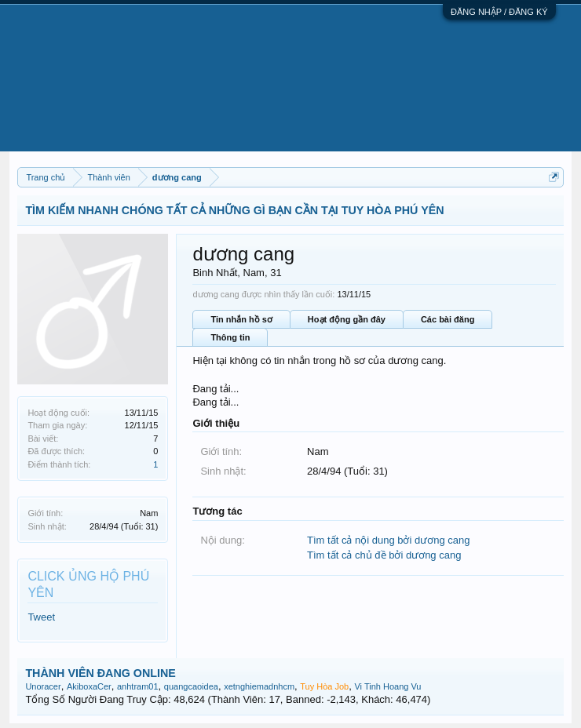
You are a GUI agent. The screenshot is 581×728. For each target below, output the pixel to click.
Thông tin (230, 337)
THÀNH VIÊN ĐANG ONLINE (100, 673)
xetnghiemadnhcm (259, 686)
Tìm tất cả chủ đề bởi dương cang (384, 555)
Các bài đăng (448, 319)
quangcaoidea (191, 686)
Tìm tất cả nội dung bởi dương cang (388, 540)
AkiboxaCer (89, 686)
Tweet (41, 617)
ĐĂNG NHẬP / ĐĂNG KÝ (499, 12)
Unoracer (43, 686)
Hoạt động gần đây (347, 319)
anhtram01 (138, 686)
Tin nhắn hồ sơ (241, 319)
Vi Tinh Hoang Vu (387, 686)
